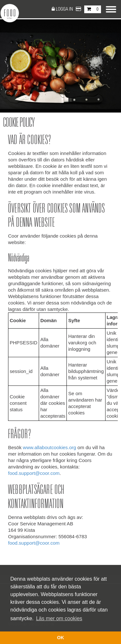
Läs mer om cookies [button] (59, 618)
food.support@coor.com (34, 473)
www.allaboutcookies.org (50, 447)
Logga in (65, 9)
